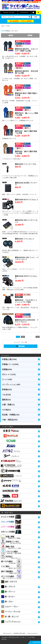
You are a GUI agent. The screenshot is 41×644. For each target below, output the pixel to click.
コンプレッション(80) (11, 385)
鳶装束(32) (6, 400)
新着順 (30, 35)
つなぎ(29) (6, 395)
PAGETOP (36, 642)
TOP (3, 26)
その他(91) (6, 410)
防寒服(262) (7, 390)
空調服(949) (7, 369)
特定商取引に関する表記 (19, 633)
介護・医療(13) (8, 405)
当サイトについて (7, 633)
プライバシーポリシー (33, 633)
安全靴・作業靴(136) (11, 415)
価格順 (11, 35)
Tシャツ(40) (7, 379)
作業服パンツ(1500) (10, 364)
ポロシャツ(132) (9, 374)
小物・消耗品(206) (10, 420)
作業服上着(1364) (9, 359)
